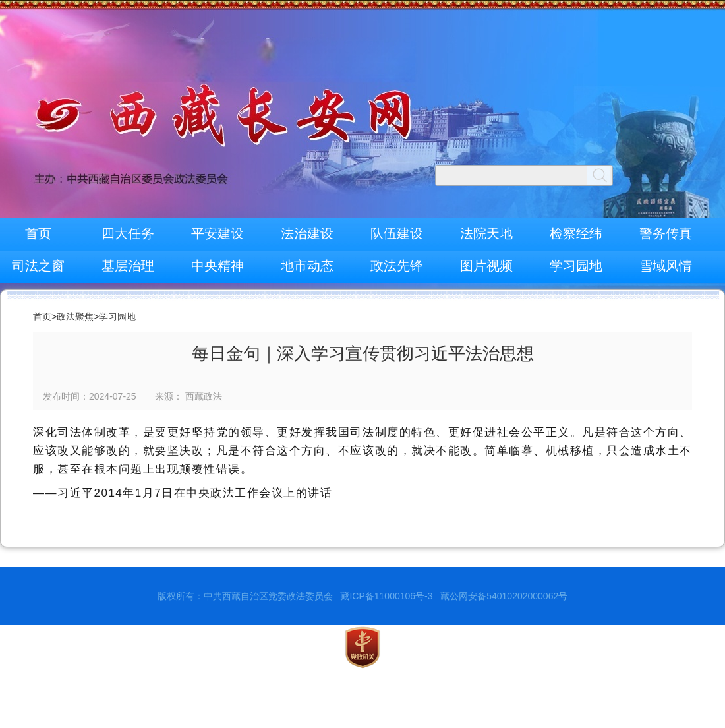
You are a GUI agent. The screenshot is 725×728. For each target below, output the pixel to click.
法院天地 (486, 233)
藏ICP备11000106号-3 (386, 596)
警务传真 (666, 233)
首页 (38, 233)
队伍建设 (397, 233)
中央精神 (217, 266)
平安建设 (217, 233)
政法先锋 (397, 266)
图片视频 (486, 266)
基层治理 (128, 266)
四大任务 (128, 233)
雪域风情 (666, 266)
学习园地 (576, 266)
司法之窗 (38, 266)
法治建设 (307, 233)
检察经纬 (576, 233)
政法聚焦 (75, 317)
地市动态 (307, 266)
